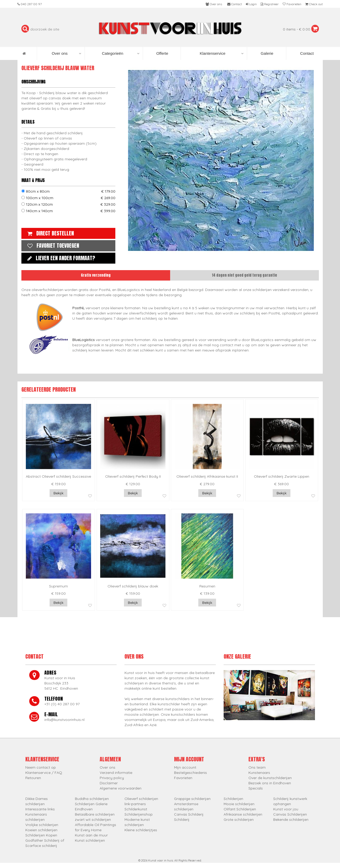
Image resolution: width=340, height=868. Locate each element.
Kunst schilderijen (90, 840)
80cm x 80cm (68, 191)
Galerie (267, 53)
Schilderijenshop (139, 814)
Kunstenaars (259, 773)
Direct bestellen (49, 233)
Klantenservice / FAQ (44, 773)
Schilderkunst (136, 809)
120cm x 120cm (68, 204)
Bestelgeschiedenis (190, 773)
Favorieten (183, 778)
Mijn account (185, 767)
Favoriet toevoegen (52, 245)
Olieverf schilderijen (141, 799)
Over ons (66, 53)
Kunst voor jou (286, 809)
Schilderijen (233, 799)
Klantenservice (221, 53)
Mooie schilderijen (239, 804)
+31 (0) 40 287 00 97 (62, 704)
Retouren (33, 778)
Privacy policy (112, 778)
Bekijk (58, 493)
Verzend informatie (116, 773)
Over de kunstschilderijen (270, 778)
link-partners (135, 804)
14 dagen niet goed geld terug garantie (244, 275)
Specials (256, 788)
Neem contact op (41, 767)
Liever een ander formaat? (60, 258)
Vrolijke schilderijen (42, 825)
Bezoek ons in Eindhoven (270, 783)
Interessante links (40, 809)
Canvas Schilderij (189, 814)
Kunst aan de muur (91, 835)
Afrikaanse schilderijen (243, 814)
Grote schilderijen (239, 820)
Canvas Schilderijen (290, 814)
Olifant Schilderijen (240, 809)
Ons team (257, 767)
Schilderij (182, 820)
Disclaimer (109, 783)
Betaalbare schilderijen (95, 814)
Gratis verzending (96, 275)
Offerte (162, 53)
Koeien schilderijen (41, 830)
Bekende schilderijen (291, 820)
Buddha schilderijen (92, 799)
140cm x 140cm (68, 211)
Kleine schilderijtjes (141, 830)
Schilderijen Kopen (41, 835)
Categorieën (121, 53)
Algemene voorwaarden (121, 788)
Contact (306, 53)
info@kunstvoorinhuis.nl (64, 720)
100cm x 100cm (68, 198)
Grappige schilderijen (192, 799)
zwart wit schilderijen (93, 820)
